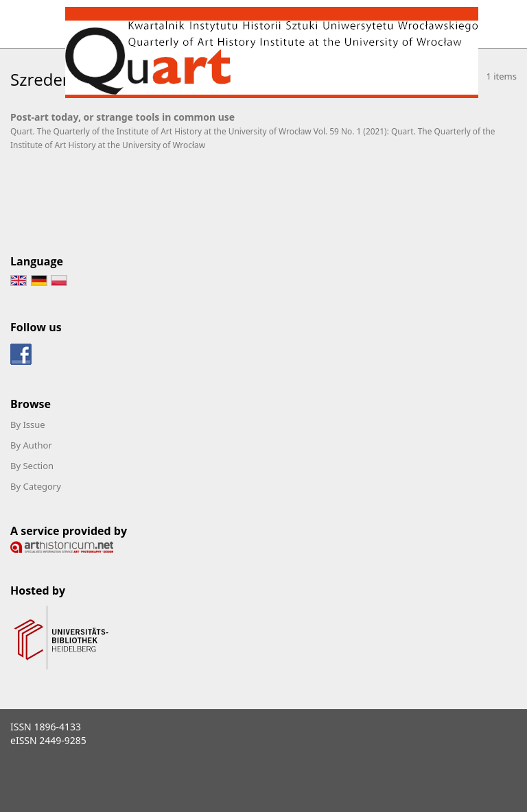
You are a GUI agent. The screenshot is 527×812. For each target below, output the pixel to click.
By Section (32, 466)
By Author (31, 445)
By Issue (28, 425)
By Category (36, 486)
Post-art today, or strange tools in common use (122, 117)
